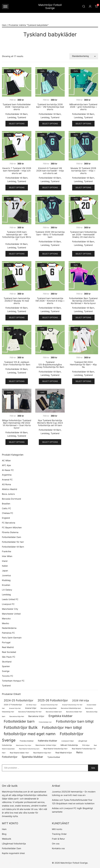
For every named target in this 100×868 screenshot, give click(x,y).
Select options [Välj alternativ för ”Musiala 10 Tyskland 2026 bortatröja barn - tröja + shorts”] (83, 187)
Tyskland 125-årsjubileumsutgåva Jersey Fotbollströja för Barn (50, 365)
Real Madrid (8, 647)
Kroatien (6, 585)
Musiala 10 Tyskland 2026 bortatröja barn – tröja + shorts (83, 171)
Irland (5, 561)
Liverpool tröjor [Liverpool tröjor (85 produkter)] (68, 741)
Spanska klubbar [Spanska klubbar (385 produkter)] (32, 757)
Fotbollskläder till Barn (16, 114)
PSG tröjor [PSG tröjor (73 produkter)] (86, 745)
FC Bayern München (12, 528)
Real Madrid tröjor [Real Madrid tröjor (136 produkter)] (64, 753)
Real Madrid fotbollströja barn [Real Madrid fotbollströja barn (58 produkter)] (29, 749)
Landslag (12, 117)
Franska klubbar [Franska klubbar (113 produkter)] (27, 741)
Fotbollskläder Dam (12, 537)
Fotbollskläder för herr (13, 542)
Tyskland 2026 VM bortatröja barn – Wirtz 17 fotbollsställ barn (50, 234)
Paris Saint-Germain (12, 638)
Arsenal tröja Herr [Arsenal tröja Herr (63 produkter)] (15, 708)
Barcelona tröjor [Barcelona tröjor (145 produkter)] (36, 716)
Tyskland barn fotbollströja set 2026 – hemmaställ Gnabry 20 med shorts (83, 234)
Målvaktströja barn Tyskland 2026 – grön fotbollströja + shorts (83, 107)
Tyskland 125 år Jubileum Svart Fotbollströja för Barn (17, 363)
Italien (5, 566)
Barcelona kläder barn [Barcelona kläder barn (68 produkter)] (54, 712)
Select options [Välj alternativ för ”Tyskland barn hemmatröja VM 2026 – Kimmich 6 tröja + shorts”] (50, 317)
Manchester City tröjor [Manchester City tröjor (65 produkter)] (24, 745)
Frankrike (7, 551)
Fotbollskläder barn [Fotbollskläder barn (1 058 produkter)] (19, 721)
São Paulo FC (9, 657)
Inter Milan (7, 556)
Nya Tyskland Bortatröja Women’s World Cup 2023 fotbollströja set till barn (50, 423)
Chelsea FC (8, 513)
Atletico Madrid (10, 489)
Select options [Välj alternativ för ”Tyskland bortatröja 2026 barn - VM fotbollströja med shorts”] (50, 124)
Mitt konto (57, 829)
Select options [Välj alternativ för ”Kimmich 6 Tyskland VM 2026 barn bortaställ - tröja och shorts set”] (50, 187)
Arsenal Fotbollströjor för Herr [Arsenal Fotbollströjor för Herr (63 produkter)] (72, 705)
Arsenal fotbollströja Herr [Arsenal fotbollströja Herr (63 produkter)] (49, 705)
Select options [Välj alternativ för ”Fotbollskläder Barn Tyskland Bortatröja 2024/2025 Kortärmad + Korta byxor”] (83, 317)
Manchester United (11, 614)
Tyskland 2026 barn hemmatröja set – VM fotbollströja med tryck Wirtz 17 (17, 236)
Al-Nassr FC (8, 470)
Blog (4, 834)
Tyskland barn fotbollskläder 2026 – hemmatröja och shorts (17, 107)
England (6, 518)
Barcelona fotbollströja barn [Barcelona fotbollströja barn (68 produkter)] (71, 708)
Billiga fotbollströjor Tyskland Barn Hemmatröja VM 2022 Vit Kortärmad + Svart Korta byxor (17, 424)
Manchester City (10, 609)
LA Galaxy (7, 590)
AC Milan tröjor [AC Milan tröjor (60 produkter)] (31, 705)
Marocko (6, 619)
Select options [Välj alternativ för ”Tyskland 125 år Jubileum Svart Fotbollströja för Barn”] (17, 381)
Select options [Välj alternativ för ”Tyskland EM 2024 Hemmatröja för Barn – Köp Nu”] (83, 381)
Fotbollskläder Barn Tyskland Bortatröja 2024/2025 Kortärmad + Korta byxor (83, 301)
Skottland (7, 662)
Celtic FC (7, 508)
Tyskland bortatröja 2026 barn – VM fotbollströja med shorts (50, 107)
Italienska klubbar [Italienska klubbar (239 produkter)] (48, 741)
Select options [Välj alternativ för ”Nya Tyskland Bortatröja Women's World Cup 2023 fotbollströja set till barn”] (50, 442)
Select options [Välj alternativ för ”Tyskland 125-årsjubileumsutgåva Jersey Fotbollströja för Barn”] (50, 381)
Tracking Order (59, 834)
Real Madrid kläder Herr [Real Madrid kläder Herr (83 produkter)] (19, 753)
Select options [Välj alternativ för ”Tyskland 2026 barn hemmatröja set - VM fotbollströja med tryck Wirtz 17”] (17, 254)
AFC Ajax (7, 465)
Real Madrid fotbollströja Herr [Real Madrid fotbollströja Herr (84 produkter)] (56, 749)
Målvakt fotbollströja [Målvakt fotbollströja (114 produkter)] (69, 745)
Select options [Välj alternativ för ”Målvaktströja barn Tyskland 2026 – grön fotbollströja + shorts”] (83, 124)
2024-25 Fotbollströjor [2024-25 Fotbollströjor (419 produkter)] (19, 700)
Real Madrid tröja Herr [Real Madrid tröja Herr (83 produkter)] (42, 753)
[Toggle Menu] (5, 6)
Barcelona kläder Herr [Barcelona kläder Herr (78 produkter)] (74, 712)
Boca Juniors (8, 494)
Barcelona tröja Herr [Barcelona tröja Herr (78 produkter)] (17, 716)
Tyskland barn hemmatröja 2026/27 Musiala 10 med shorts (17, 301)
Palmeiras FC (8, 633)
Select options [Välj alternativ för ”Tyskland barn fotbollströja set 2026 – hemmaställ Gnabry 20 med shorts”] (83, 254)
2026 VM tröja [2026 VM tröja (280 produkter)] (81, 700)
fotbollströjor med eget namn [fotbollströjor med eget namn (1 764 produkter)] (30, 734)
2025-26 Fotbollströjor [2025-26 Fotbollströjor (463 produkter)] (53, 700)
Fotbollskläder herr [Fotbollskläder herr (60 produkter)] (45, 722)
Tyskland (22, 117)
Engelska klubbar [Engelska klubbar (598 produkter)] (61, 716)
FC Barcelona (9, 523)
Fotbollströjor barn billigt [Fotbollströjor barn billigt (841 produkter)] (75, 721)
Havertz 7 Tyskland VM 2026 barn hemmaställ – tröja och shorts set (17, 171)
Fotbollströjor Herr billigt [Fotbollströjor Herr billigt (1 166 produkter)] (62, 728)
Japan (5, 571)
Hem (4, 25)
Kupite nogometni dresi (13, 853)
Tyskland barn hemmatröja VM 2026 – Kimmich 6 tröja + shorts (50, 301)
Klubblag (6, 580)
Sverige (6, 671)
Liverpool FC (8, 604)
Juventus (6, 575)
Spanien (6, 666)
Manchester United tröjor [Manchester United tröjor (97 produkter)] (46, 745)
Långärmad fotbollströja (14, 844)
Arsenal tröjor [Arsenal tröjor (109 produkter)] (31, 708)
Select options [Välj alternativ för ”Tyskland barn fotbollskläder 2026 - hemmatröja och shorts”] (17, 124)
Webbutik (7, 839)
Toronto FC (8, 676)
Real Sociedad (9, 652)
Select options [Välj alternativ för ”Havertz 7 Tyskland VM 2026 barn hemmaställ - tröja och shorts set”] (17, 187)
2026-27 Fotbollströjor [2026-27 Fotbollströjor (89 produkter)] (13, 705)
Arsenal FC (7, 480)
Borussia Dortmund (11, 499)
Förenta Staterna (10, 532)
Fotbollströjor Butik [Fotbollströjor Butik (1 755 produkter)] (21, 727)
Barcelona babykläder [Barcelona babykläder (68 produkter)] (49, 708)
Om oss (56, 844)
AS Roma (6, 484)
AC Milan (6, 460)
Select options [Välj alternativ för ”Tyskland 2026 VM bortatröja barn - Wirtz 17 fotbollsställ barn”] (50, 254)
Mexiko (6, 623)
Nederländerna (9, 628)
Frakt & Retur (58, 839)
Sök (93, 768)
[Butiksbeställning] (84, 56)
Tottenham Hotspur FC (13, 681)
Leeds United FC (10, 599)
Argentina (7, 475)
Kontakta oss (58, 848)
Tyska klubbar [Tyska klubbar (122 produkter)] (54, 757)
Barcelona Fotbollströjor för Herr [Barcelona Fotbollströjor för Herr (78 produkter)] (30, 712)
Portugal (6, 642)
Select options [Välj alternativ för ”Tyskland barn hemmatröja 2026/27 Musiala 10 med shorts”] (17, 317)
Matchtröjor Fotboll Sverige (50, 6)
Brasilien (6, 504)
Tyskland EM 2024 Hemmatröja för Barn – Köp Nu (83, 365)
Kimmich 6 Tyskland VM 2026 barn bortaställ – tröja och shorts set (50, 171)
